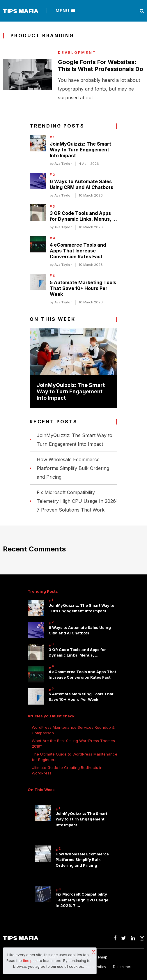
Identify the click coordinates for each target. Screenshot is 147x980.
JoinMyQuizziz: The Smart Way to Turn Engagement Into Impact (80, 150)
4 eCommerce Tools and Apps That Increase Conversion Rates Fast (78, 251)
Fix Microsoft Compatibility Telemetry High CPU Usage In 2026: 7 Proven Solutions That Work (77, 501)
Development (77, 53)
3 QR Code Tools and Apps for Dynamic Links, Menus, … (83, 216)
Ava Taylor (63, 164)
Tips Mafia (21, 11)
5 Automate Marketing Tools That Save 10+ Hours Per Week (83, 288)
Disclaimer (122, 967)
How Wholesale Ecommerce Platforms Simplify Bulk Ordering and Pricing (73, 468)
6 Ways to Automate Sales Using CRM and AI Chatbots (82, 184)
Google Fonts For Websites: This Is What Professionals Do (101, 66)
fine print (30, 961)
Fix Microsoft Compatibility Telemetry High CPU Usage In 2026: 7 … (82, 900)
